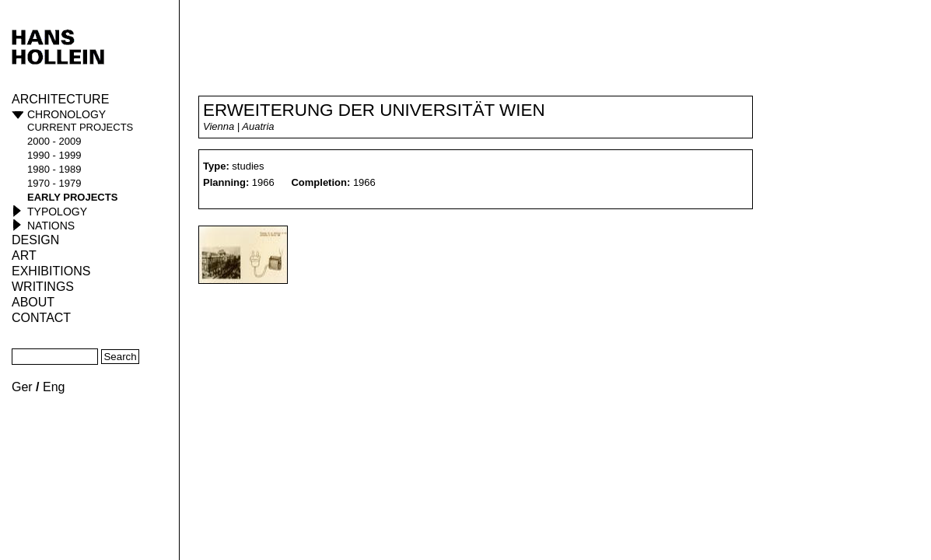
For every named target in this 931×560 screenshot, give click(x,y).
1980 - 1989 (54, 169)
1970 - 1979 (54, 183)
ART (24, 255)
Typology (57, 212)
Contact (41, 318)
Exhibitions (51, 271)
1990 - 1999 (54, 155)
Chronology (66, 114)
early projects (72, 197)
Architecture (60, 99)
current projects (80, 127)
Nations (51, 226)
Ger (22, 387)
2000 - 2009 (54, 141)
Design (35, 240)
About (33, 302)
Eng (54, 387)
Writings (43, 287)
